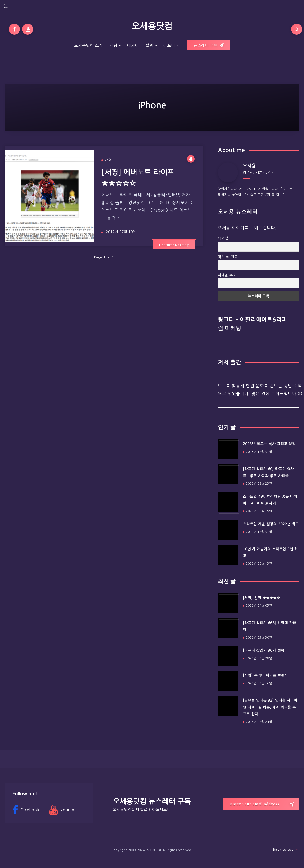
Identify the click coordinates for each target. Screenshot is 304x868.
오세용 (249, 166)
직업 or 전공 (228, 257)
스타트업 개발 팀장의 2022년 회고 (271, 524)
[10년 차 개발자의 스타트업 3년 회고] (228, 555)
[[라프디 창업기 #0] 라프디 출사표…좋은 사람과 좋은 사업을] (228, 474)
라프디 (169, 45)
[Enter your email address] (261, 804)
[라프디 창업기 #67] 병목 (264, 650)
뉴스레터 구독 (208, 45)
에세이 (133, 45)
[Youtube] (28, 29)
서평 (114, 45)
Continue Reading (174, 245)
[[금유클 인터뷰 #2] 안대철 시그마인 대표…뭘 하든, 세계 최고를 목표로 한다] (228, 706)
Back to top (286, 849)
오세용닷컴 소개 (89, 45)
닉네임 (223, 238)
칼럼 (150, 45)
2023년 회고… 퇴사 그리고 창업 (269, 444)
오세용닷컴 (152, 26)
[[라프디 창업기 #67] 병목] (228, 656)
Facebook (26, 810)
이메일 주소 (227, 275)
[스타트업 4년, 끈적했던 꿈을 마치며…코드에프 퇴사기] (228, 502)
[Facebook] (14, 29)
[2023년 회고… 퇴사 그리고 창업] (228, 449)
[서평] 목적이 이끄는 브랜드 (265, 675)
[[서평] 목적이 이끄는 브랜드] (228, 681)
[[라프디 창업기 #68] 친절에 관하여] (228, 628)
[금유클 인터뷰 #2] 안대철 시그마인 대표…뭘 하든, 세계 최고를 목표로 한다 (270, 707)
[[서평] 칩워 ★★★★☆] (228, 603)
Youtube (63, 810)
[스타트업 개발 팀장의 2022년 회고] (228, 530)
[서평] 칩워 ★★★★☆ (261, 598)
